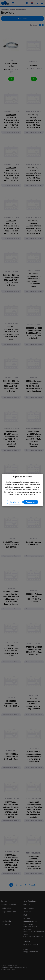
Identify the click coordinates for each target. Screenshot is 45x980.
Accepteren (30, 502)
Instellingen (15, 502)
